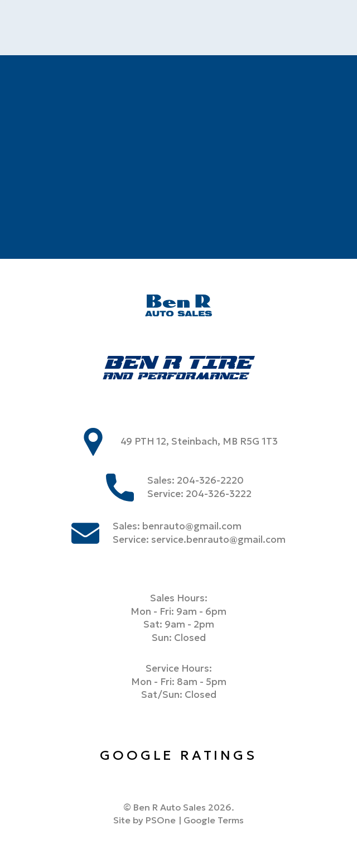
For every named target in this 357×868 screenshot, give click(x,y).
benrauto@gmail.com (192, 526)
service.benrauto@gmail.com (218, 540)
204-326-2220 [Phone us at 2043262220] (210, 481)
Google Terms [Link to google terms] (214, 820)
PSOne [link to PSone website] (161, 820)
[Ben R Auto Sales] (178, 307)
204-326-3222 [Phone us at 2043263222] (219, 494)
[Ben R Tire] (179, 370)
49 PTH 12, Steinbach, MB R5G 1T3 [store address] (199, 442)
